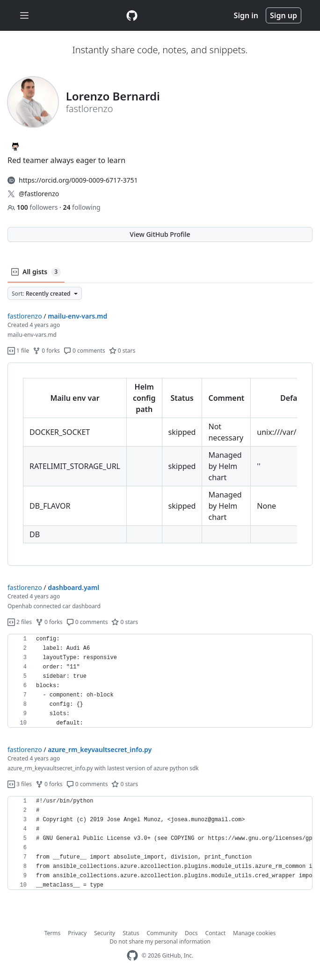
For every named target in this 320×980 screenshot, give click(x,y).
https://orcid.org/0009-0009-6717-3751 (78, 180)
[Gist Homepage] (132, 15)
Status (131, 933)
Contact (215, 933)
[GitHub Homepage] (132, 955)
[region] (160, 464)
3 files (20, 784)
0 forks (46, 351)
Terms (53, 933)
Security (105, 933)
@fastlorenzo (39, 194)
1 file (18, 351)
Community (162, 933)
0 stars (122, 351)
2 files (20, 622)
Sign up (284, 15)
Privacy (77, 933)
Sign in (246, 15)
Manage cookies (254, 933)
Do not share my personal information (160, 941)
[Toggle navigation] (24, 16)
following (81, 207)
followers (33, 207)
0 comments (84, 351)
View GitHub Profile (160, 234)
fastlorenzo (25, 316)
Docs (191, 933)
